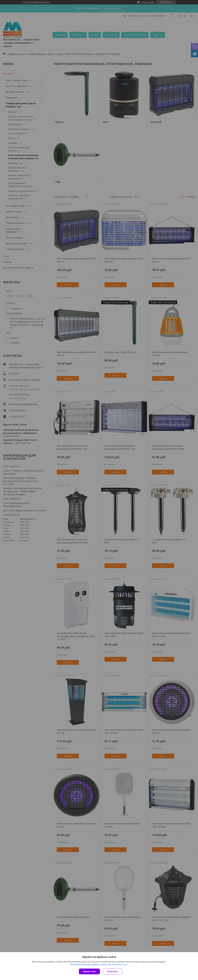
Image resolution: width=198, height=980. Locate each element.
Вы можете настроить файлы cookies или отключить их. (98, 965)
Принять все (89, 971)
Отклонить (113, 971)
